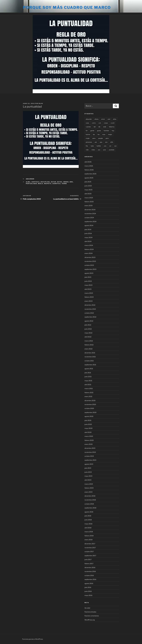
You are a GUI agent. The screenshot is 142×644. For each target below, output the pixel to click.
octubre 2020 (89, 408)
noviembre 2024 (90, 214)
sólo (112, 142)
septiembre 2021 (90, 365)
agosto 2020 (89, 416)
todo (92, 146)
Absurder (30, 179)
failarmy (112, 127)
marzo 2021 (89, 388)
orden (66, 182)
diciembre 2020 (90, 400)
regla (41, 184)
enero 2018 (88, 540)
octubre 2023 (89, 265)
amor (103, 119)
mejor (110, 134)
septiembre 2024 (90, 221)
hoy (113, 131)
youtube (112, 150)
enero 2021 (88, 396)
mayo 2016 (88, 595)
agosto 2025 (89, 178)
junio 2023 (88, 281)
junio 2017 (88, 559)
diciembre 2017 (90, 544)
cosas (106, 123)
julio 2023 (88, 277)
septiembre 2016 (90, 579)
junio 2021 (88, 377)
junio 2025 (88, 186)
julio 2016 (88, 587)
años (115, 119)
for (87, 131)
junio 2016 (88, 591)
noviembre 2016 (90, 571)
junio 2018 (88, 520)
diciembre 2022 (90, 305)
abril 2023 (88, 289)
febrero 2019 (89, 488)
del (95, 127)
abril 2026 (88, 162)
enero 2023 (89, 301)
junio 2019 (88, 472)
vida (87, 150)
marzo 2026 (89, 166)
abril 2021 (88, 385)
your (105, 150)
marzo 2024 (89, 245)
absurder (89, 119)
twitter (99, 146)
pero (107, 138)
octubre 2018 (89, 504)
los (99, 134)
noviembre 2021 (90, 357)
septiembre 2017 (90, 556)
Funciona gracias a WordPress (33, 639)
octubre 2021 (89, 361)
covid (112, 123)
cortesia (36, 182)
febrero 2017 (89, 564)
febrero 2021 (89, 393)
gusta (99, 131)
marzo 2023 (89, 293)
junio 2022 (88, 329)
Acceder (87, 608)
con (100, 123)
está (105, 127)
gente (92, 131)
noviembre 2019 (90, 452)
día (99, 127)
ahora (96, 119)
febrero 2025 (89, 202)
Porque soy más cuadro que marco (67, 7)
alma (28, 182)
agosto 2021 (89, 369)
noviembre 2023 (90, 261)
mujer (88, 138)
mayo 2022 (88, 333)
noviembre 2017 (90, 548)
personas (89, 142)
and (109, 119)
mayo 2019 (88, 476)
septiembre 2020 (90, 412)
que (101, 142)
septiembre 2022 (90, 317)
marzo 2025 (89, 198)
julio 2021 (88, 373)
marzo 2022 (89, 341)
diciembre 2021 (90, 353)
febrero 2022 (89, 345)
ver (110, 146)
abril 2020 (88, 432)
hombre (106, 131)
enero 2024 (89, 253)
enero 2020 (89, 444)
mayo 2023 (88, 285)
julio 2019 (88, 468)
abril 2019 (88, 480)
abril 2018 (88, 528)
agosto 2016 (89, 583)
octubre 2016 (89, 575)
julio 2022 (88, 325)
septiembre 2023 (90, 269)
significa (57, 184)
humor (88, 134)
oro (71, 182)
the (87, 146)
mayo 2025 (88, 190)
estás (60, 182)
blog (41, 103)
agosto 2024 (89, 225)
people (101, 138)
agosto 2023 (89, 273)
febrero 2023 (89, 297)
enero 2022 (88, 349)
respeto (48, 184)
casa (87, 123)
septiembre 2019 (90, 460)
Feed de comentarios (92, 616)
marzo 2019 (89, 484)
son (106, 142)
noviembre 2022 (90, 309)
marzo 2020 (89, 436)
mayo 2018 (88, 524)
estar (54, 182)
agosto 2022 (89, 321)
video (93, 150)
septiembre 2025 (90, 174)
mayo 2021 (88, 381)
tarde (64, 184)
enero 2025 (89, 206)
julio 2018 (88, 516)
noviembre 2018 (90, 500)
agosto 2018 (89, 512)
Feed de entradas (90, 612)
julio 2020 (88, 420)
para (94, 138)
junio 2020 (88, 424)
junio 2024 (88, 233)
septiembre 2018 (90, 508)
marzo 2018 (89, 532)
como (94, 123)
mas (104, 134)
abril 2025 (88, 194)
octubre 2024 (89, 218)
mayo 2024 (88, 237)
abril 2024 (88, 241)
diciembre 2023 (90, 257)
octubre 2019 (89, 456)
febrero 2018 (89, 536)
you (99, 150)
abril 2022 (88, 337)
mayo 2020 (89, 428)
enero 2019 (88, 492)
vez (115, 146)
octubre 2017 (89, 552)
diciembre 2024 (90, 210)
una (105, 146)
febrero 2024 (89, 249)
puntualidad (31, 184)
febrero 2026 (89, 170)
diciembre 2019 (90, 448)
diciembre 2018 (90, 496)
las (94, 134)
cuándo (88, 127)
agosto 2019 (89, 464)
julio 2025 (88, 182)
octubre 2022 (89, 313)
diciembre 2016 (90, 567)
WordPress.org (90, 620)
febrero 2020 (89, 440)
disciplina (45, 182)
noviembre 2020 (90, 404)
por (96, 142)
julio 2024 (88, 229)
